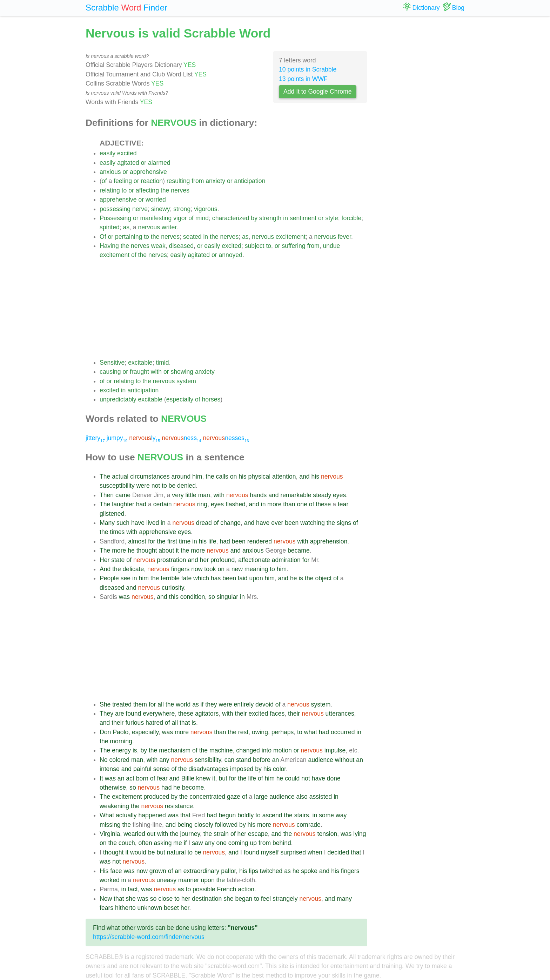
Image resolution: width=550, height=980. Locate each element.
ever (277, 523)
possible (204, 889)
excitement (291, 237)
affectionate (254, 560)
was (124, 597)
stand (244, 760)
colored (119, 760)
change (230, 523)
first (172, 541)
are (119, 714)
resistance (179, 806)
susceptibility (117, 486)
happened (152, 815)
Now (106, 899)
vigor (180, 218)
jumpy (117, 438)
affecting (147, 190)
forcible (352, 218)
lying (360, 834)
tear (343, 504)
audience (320, 760)
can (229, 760)
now (197, 569)
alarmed (159, 163)
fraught (139, 372)
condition (193, 597)
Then (107, 495)
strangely (285, 899)
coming (238, 843)
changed (248, 750)
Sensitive (112, 363)
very (178, 495)
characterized (231, 218)
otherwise (113, 788)
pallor (228, 871)
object (323, 578)
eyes (339, 495)
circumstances (150, 477)
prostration (171, 560)
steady (322, 495)
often (145, 843)
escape (258, 834)
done (334, 778)
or (143, 163)
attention (284, 477)
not (156, 486)
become (193, 788)
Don (105, 732)
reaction (152, 181)
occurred (343, 732)
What (107, 815)
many (344, 899)
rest (243, 732)
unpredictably (118, 399)
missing (110, 825)
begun (227, 815)
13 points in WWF (303, 79)
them (140, 704)
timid (162, 363)
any (164, 760)
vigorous (206, 209)
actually (126, 815)
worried (156, 200)
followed (226, 825)
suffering (293, 246)
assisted (321, 797)
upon (256, 578)
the (165, 190)
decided (338, 852)
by (254, 218)
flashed (236, 504)
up (253, 843)
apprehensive (148, 172)
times (117, 532)
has (216, 578)
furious (135, 723)
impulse (335, 750)
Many (107, 523)
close (165, 899)
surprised (293, 852)
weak (158, 246)
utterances (340, 714)
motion (283, 750)
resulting (178, 181)
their (241, 714)
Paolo (120, 732)
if (202, 704)
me (177, 843)
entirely (244, 704)
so (212, 597)
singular (228, 597)
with (156, 372)
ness (182, 438)
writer (169, 227)
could (292, 778)
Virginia (110, 834)
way (341, 815)
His (104, 871)
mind (202, 218)
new (237, 569)
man (204, 495)
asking (163, 843)
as (126, 227)
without (345, 760)
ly (145, 438)
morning (121, 741)
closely (204, 825)
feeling (123, 181)
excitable (140, 363)
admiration (286, 560)
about (166, 550)
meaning (256, 569)
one (302, 504)
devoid (264, 704)
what (311, 732)
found (133, 714)
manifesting (156, 218)
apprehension (329, 541)
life (212, 541)
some (326, 815)
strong (182, 209)
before (262, 760)
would (138, 852)
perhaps (283, 732)
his (243, 477)
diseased (181, 246)
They (106, 714)
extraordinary (202, 871)
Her (105, 560)
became (299, 550)
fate (186, 578)
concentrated (207, 797)
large (261, 797)
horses (211, 399)
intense (110, 769)
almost (137, 541)
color (279, 769)
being (185, 825)
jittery (95, 438)
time (185, 541)
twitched (271, 871)
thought (147, 550)
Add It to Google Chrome (318, 92)
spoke (309, 871)
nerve (140, 209)
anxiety (215, 181)
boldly (246, 815)
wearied (134, 834)
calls (222, 477)
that (185, 723)
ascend (272, 815)
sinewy (161, 209)
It (101, 778)
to (124, 190)
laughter (123, 504)
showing (182, 372)
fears (106, 908)
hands (258, 495)
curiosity (173, 588)
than (289, 504)
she (130, 899)
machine (221, 750)
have (138, 523)
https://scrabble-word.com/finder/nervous (149, 937)
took (210, 569)
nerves (180, 190)
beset (171, 908)
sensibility (208, 760)
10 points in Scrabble (308, 69)
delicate (133, 569)
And (105, 569)
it (177, 550)
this (174, 597)
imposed (242, 769)
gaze (234, 797)
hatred (154, 723)
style (332, 218)
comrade (308, 825)
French (227, 889)
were (143, 486)
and (304, 477)
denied (186, 486)
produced (156, 797)
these (323, 504)
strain (221, 834)
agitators (207, 714)
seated (192, 237)
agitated (128, 163)
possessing (115, 209)
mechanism (175, 750)
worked (110, 880)
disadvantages (208, 769)
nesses (226, 438)
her (204, 560)
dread (204, 523)
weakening (114, 806)
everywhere (159, 714)
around (181, 477)
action (246, 889)
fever (344, 237)
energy (121, 750)
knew (203, 778)
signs (344, 523)
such (123, 523)
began (244, 899)
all (161, 704)
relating (110, 190)
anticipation (250, 181)
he (131, 550)
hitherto (125, 908)
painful (142, 769)
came (123, 495)
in (286, 218)
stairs (302, 815)
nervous (149, 227)
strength (270, 218)
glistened (112, 514)
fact (133, 889)
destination (207, 899)
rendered (260, 541)
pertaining (129, 237)
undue (331, 246)
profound (223, 560)
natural (176, 852)
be (172, 486)
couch (127, 843)
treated (122, 704)
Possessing (115, 218)
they (211, 704)
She (105, 704)
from (198, 181)
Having (109, 246)
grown (158, 871)
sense (162, 769)
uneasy (166, 880)
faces (277, 714)
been (292, 523)
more (274, 504)
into (267, 750)
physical (260, 477)
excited (127, 153)
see (126, 578)
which (201, 578)
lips (254, 871)
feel (266, 899)
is (301, 578)
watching (312, 523)
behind (282, 843)
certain (163, 504)
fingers (180, 569)
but (223, 778)
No (104, 760)
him (197, 477)
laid (243, 578)
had (141, 504)
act (130, 778)
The (105, 477)
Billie (188, 778)
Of (103, 237)
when (315, 852)
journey (190, 834)
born (142, 778)
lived (153, 523)
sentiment (303, 218)
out (151, 834)
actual (120, 477)
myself (270, 852)
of (104, 181)
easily (108, 153)
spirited (110, 227)
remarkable (296, 495)
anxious (110, 172)
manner (189, 880)
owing (260, 732)
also (302, 797)
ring (202, 504)
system (186, 381)
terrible (170, 578)
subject (255, 246)
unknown (150, 908)
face (116, 871)
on (234, 477)
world (183, 704)
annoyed (230, 255)
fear (162, 778)
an (276, 760)
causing (110, 372)
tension (327, 834)
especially (180, 399)
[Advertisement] (233, 309)
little (191, 495)
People (109, 578)
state (118, 560)
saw (197, 843)
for (152, 541)
